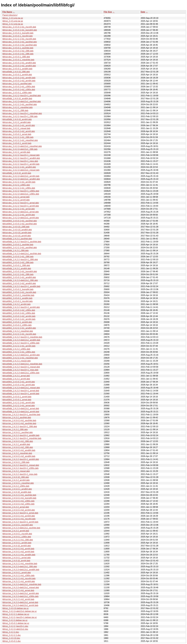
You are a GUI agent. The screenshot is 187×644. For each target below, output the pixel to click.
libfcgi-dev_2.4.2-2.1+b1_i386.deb (18, 137)
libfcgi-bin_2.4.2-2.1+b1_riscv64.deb (19, 578)
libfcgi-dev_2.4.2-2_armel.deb (16, 197)
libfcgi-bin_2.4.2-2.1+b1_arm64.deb (19, 581)
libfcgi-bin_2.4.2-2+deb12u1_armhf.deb (20, 605)
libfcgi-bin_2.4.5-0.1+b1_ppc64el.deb (19, 420)
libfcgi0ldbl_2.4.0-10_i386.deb (16, 72)
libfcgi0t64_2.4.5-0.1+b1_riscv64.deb (19, 292)
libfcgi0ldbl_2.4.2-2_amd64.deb (17, 269)
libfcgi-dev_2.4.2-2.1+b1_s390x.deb (19, 188)
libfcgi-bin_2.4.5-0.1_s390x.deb (17, 537)
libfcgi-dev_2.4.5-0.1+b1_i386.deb (18, 54)
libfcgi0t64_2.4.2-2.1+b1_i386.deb (18, 274)
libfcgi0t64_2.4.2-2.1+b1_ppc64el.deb (20, 248)
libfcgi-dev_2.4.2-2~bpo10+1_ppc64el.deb (22, 96)
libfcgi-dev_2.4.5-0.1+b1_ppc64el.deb (20, 42)
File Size (108, 12)
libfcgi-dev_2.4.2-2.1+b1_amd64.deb (19, 167)
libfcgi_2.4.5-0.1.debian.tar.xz (16, 623)
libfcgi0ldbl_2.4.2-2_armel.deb (16, 376)
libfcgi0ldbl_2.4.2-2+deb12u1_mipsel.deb (21, 388)
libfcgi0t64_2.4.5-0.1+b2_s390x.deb (19, 310)
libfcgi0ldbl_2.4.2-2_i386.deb (16, 251)
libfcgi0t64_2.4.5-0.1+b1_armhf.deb (19, 382)
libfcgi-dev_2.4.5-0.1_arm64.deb (17, 75)
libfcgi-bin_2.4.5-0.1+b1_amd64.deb (19, 450)
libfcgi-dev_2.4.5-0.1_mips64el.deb (18, 60)
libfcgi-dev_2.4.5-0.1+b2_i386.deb (18, 51)
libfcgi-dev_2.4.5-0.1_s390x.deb (17, 93)
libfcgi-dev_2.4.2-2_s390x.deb (16, 185)
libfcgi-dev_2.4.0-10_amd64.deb (17, 230)
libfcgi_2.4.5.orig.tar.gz (13, 21)
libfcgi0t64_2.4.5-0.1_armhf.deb (17, 397)
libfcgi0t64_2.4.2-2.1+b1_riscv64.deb (19, 334)
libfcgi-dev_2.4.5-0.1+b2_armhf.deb (19, 131)
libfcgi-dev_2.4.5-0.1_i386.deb (16, 57)
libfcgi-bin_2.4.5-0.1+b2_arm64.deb (19, 510)
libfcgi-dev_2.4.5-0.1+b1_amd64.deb (19, 63)
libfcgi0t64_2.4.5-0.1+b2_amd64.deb (19, 283)
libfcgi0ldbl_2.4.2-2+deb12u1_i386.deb (20, 280)
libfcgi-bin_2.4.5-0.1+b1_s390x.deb (18, 501)
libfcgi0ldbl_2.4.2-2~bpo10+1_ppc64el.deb (22, 242)
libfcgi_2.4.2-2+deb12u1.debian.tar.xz (20, 611)
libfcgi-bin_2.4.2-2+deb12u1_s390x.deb (20, 596)
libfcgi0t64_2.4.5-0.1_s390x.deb (17, 325)
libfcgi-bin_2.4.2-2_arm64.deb (16, 480)
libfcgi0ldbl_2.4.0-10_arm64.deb (17, 119)
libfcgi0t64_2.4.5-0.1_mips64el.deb (18, 295)
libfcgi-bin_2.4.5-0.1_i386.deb (16, 462)
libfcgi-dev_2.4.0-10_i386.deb (16, 227)
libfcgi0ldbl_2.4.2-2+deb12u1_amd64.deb (21, 340)
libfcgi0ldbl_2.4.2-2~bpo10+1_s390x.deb (21, 343)
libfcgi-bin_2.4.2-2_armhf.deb (16, 531)
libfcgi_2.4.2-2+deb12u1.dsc (15, 629)
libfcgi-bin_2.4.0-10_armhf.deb (16, 561)
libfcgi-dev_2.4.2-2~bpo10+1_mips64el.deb (22, 113)
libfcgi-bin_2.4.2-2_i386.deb (15, 429)
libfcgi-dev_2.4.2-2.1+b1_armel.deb (19, 209)
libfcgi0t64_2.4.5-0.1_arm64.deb (17, 322)
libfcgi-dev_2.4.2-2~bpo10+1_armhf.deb (21, 206)
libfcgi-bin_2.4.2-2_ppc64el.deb (17, 418)
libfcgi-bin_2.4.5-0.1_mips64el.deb (18, 483)
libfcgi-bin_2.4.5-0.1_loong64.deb (18, 525)
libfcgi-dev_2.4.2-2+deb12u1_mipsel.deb (21, 170)
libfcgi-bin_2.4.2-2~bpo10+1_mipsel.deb (21, 465)
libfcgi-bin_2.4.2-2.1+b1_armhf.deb (18, 599)
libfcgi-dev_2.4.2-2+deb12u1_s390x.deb (21, 194)
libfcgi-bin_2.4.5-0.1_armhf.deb (17, 573)
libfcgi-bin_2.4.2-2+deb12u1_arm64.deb (21, 593)
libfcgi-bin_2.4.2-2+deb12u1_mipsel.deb (21, 587)
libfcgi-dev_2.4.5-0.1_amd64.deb (17, 69)
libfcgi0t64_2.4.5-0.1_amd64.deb (17, 298)
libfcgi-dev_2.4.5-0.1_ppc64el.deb (18, 48)
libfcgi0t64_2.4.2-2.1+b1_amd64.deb (19, 328)
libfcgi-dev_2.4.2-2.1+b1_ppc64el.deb (20, 104)
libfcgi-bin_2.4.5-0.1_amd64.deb (17, 489)
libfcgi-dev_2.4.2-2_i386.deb (15, 111)
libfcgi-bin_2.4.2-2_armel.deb (16, 507)
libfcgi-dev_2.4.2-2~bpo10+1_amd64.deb (21, 158)
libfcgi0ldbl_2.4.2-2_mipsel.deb (17, 361)
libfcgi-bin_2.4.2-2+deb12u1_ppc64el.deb (21, 528)
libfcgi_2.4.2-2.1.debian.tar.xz (16, 614)
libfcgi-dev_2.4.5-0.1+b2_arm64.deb (19, 81)
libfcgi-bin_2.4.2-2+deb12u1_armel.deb (20, 602)
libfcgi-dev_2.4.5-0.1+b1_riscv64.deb (19, 27)
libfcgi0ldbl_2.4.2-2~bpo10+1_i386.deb (20, 260)
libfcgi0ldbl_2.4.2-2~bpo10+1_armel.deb (21, 391)
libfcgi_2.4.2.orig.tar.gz (13, 24)
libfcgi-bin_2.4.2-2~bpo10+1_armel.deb (20, 513)
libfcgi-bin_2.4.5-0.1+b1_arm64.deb (19, 516)
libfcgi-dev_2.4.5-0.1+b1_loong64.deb (20, 30)
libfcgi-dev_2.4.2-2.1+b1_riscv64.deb (19, 39)
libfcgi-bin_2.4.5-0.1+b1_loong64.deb (19, 498)
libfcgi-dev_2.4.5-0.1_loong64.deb (18, 33)
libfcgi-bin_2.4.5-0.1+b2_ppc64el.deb (19, 423)
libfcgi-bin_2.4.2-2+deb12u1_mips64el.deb (22, 584)
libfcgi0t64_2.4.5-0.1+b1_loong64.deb (20, 271)
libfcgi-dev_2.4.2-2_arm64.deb (16, 152)
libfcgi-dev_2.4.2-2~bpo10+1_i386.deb (20, 116)
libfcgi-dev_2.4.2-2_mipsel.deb (16, 128)
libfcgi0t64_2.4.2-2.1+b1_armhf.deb (19, 403)
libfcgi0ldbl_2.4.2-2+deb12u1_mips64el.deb (22, 364)
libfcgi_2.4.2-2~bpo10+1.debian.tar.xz (20, 617)
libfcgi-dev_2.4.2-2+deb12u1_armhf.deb (21, 218)
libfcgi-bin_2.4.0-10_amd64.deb (17, 492)
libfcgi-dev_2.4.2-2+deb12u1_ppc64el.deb (22, 102)
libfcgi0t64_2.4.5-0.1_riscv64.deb (18, 301)
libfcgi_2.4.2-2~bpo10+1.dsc (15, 626)
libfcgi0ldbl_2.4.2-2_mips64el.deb (18, 331)
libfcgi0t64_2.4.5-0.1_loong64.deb (18, 289)
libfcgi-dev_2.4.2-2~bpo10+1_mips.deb (20, 161)
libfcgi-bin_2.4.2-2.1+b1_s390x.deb (18, 576)
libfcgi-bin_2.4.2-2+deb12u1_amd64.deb (21, 570)
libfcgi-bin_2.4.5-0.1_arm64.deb (17, 543)
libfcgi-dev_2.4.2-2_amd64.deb (17, 122)
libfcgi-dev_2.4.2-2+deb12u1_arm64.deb (21, 176)
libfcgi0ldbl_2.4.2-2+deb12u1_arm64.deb (21, 355)
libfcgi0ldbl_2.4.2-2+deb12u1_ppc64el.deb (22, 254)
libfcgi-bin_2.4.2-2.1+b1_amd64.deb (19, 555)
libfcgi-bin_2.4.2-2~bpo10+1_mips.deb (20, 474)
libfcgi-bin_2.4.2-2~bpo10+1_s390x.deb (20, 468)
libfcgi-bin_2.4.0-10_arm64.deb (17, 546)
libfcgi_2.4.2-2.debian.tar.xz (15, 620)
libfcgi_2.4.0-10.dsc (11, 638)
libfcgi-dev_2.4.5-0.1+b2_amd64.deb (19, 66)
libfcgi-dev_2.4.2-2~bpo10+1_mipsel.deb (21, 155)
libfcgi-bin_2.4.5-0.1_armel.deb (17, 558)
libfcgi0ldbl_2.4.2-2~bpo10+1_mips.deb (20, 370)
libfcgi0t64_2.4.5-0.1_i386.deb (16, 265)
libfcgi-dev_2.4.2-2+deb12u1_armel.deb (21, 212)
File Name (7, 12)
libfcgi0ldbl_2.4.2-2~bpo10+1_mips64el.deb (22, 337)
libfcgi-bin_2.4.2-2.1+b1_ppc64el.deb (19, 495)
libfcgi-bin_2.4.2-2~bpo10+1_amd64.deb (21, 435)
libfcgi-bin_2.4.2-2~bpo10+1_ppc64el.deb (21, 415)
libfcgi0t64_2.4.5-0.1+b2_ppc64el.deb (20, 224)
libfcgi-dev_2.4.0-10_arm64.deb (17, 233)
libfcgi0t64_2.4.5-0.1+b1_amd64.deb (19, 277)
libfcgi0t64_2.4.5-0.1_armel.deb (17, 400)
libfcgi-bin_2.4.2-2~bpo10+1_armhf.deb (20, 522)
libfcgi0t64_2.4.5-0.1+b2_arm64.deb (19, 316)
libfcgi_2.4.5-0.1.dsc (12, 641)
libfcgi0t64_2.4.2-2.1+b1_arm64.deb (19, 346)
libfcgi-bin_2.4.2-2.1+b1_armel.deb (18, 590)
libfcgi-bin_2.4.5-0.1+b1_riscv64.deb (19, 519)
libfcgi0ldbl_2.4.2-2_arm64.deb (16, 304)
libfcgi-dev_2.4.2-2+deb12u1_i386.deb (20, 149)
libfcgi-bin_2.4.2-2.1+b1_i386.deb (18, 540)
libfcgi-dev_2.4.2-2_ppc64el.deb (17, 84)
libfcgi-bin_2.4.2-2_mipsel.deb (16, 471)
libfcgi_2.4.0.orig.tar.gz (13, 18)
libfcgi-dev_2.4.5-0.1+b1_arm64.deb (19, 78)
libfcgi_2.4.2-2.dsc (11, 632)
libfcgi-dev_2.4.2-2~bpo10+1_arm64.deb (21, 164)
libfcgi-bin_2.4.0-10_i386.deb (16, 477)
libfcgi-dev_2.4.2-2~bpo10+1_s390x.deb (21, 191)
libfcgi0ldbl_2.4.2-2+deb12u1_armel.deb (21, 409)
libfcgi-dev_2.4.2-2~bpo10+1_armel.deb (21, 203)
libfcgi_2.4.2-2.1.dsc (12, 635)
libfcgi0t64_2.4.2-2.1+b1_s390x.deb (19, 352)
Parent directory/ (10, 15)
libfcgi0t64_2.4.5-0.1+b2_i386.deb (18, 262)
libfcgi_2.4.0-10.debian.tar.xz (16, 608)
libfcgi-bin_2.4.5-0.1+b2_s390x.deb (18, 504)
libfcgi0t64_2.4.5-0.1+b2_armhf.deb (19, 385)
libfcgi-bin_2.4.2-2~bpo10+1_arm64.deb (21, 459)
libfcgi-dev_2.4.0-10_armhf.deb (17, 236)
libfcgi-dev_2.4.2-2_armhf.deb (16, 200)
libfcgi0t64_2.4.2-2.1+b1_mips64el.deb (20, 358)
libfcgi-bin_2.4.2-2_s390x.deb (16, 486)
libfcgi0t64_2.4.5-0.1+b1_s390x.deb (19, 313)
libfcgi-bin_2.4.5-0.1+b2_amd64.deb (19, 456)
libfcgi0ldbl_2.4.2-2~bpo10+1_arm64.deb (21, 307)
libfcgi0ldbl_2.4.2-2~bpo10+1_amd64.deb (21, 286)
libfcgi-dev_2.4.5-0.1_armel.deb (17, 134)
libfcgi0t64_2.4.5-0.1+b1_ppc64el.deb (20, 221)
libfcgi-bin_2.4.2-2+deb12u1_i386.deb (20, 567)
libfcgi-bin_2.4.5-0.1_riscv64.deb (17, 534)
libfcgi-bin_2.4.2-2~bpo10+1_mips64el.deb (22, 438)
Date (143, 12)
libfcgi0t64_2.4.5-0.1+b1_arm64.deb (19, 319)
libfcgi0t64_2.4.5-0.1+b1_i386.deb (18, 257)
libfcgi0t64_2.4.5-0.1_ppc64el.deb (18, 245)
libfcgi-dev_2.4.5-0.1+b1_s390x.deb (19, 87)
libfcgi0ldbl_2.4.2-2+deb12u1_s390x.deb (21, 373)
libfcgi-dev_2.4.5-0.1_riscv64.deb (18, 36)
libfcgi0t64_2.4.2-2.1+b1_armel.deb (19, 406)
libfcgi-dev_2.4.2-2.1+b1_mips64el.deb (20, 140)
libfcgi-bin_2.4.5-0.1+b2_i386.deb (18, 447)
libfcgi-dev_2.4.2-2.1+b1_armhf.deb (19, 215)
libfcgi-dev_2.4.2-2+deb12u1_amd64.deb (21, 179)
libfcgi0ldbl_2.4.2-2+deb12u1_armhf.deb (21, 412)
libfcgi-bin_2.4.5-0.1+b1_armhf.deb (18, 549)
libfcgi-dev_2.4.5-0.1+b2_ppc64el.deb (20, 45)
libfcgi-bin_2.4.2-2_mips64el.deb (17, 453)
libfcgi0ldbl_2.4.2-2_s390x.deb (16, 349)
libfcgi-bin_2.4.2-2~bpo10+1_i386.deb (20, 427)
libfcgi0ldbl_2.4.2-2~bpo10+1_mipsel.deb (21, 367)
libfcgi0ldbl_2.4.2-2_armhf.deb (16, 379)
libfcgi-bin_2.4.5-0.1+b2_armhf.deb (18, 552)
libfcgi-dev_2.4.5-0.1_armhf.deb (17, 143)
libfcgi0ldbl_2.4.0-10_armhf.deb (17, 173)
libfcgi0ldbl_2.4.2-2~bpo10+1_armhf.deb (21, 394)
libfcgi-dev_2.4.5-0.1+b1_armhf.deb (19, 125)
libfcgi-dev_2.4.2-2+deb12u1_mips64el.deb (22, 146)
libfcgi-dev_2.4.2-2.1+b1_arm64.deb (19, 182)
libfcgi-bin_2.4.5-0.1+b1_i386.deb (18, 441)
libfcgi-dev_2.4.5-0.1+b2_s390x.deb (19, 90)
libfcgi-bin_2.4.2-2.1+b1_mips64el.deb (20, 564)
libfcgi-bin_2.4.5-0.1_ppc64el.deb (18, 432)
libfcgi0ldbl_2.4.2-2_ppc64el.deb (17, 239)
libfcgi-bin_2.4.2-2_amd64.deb (16, 444)
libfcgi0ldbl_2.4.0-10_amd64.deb (17, 99)
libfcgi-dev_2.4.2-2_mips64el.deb (18, 107)
